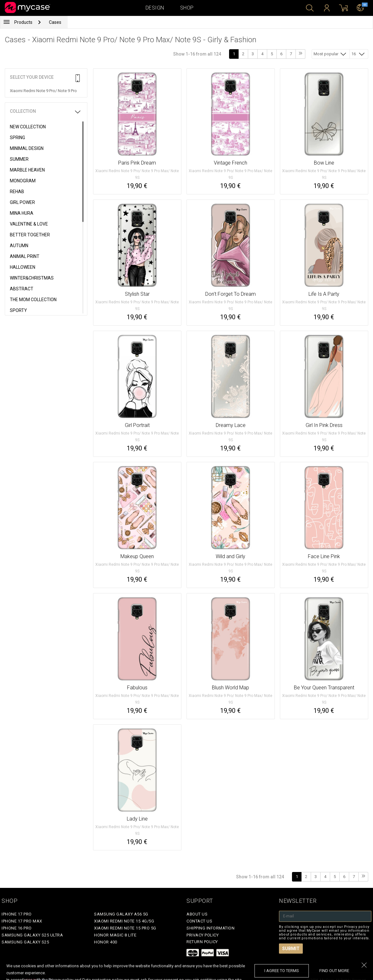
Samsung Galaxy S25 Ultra (32, 935)
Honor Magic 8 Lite (115, 935)
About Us (197, 914)
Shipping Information (210, 928)
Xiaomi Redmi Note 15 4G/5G (124, 921)
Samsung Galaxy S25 (25, 942)
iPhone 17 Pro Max (22, 921)
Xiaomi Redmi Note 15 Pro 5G (125, 928)
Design (155, 8)
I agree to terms (282, 971)
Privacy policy (203, 935)
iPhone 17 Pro (17, 914)
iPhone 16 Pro (17, 928)
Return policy (202, 942)
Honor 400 (106, 942)
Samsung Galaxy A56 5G (121, 914)
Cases (55, 22)
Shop (187, 8)
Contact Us (199, 921)
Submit (291, 949)
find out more (334, 971)
